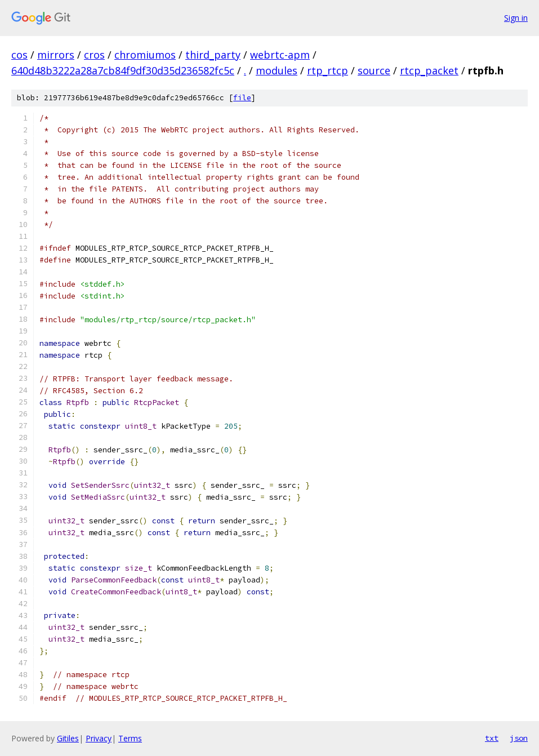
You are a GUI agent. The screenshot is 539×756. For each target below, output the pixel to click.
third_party (213, 55)
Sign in (516, 18)
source (374, 70)
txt (492, 738)
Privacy (99, 738)
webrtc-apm (280, 55)
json (519, 738)
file (242, 98)
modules (277, 70)
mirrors (56, 55)
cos (19, 55)
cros (94, 55)
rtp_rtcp (328, 70)
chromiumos (145, 55)
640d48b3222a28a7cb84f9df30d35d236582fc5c (123, 70)
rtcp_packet (429, 70)
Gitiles (68, 738)
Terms (130, 738)
